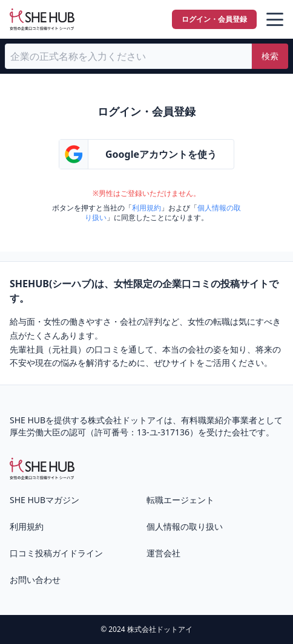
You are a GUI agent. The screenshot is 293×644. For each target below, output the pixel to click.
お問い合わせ (35, 580)
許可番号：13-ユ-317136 (142, 432)
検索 (270, 56)
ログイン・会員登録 (214, 19)
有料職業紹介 (206, 420)
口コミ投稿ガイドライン (56, 553)
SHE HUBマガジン (44, 500)
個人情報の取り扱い (185, 526)
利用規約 (146, 208)
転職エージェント (180, 500)
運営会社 (163, 553)
